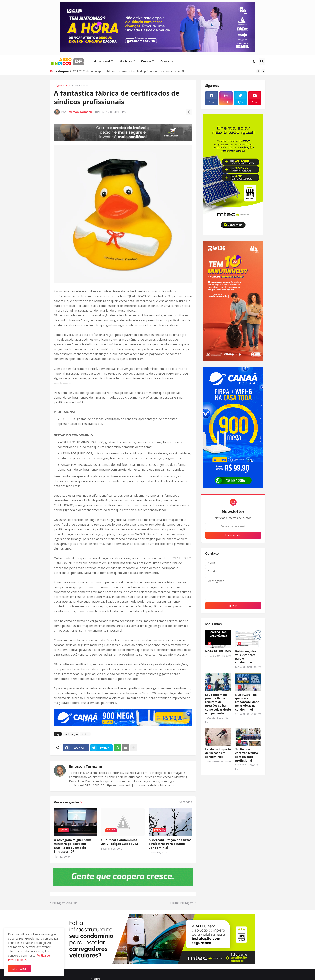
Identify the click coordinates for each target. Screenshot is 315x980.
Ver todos (186, 802)
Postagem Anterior (65, 903)
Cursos (146, 61)
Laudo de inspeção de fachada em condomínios (218, 753)
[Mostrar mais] (134, 748)
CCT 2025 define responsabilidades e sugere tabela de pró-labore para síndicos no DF (129, 71)
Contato (166, 61)
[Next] (263, 71)
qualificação (81, 85)
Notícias (126, 61)
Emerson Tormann (86, 766)
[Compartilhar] (189, 112)
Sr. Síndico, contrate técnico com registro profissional (247, 755)
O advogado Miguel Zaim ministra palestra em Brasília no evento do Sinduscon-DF (73, 846)
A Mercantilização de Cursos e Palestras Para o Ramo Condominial (170, 844)
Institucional (100, 61)
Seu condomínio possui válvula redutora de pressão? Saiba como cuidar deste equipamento (218, 704)
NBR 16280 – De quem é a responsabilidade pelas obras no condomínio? (247, 702)
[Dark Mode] (254, 61)
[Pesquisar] (262, 61)
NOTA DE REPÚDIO (218, 651)
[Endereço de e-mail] (233, 526)
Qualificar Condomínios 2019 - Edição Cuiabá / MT (121, 842)
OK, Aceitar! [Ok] (20, 968)
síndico (85, 734)
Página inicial (62, 85)
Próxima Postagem (181, 903)
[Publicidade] (123, 132)
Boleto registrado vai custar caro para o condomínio (247, 657)
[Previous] (258, 71)
